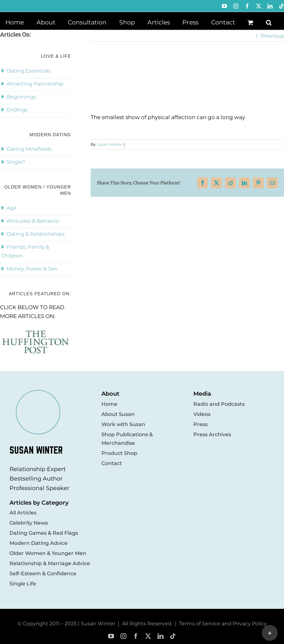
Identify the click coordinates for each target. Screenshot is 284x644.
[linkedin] (161, 636)
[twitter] (148, 636)
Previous (272, 36)
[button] (269, 22)
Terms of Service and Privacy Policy (223, 624)
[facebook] (136, 636)
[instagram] (123, 636)
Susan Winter (109, 144)
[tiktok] (173, 636)
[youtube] (111, 636)
